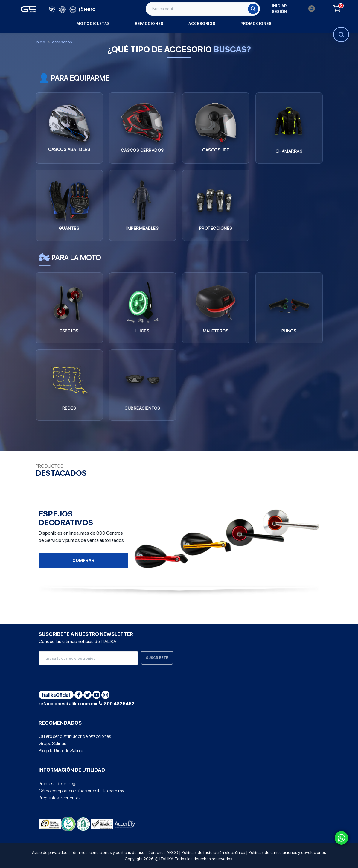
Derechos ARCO (163, 852)
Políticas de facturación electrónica (213, 852)
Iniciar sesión (293, 9)
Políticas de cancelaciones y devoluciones (287, 852)
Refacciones (149, 24)
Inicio (40, 42)
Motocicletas (93, 24)
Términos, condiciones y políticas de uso (108, 852)
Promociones (256, 24)
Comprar (83, 560)
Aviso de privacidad (50, 852)
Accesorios (202, 24)
